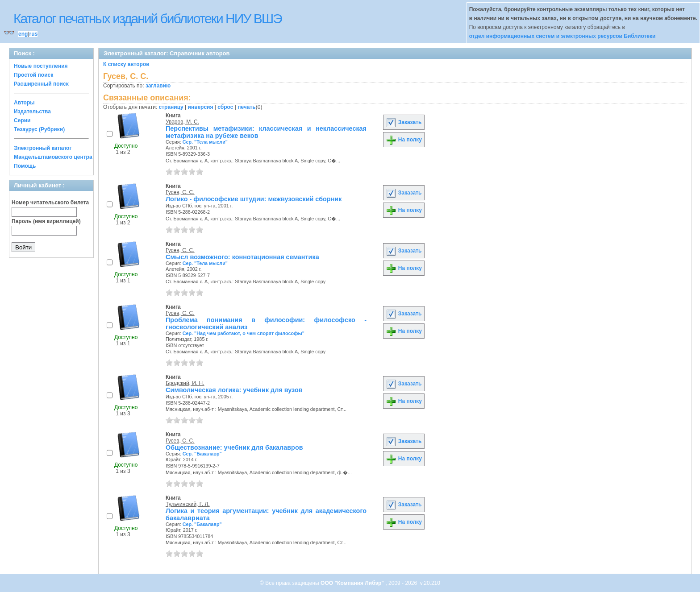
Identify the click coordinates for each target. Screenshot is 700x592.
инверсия (201, 107)
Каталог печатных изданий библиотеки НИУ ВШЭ (148, 19)
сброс (225, 107)
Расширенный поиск (41, 84)
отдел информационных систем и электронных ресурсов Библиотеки (562, 36)
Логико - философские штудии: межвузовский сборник (254, 199)
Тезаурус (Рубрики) (39, 129)
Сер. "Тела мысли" (205, 142)
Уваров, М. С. (182, 122)
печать (247, 107)
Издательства (32, 112)
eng (23, 34)
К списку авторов (126, 64)
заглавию (158, 86)
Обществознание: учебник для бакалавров (234, 447)
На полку (404, 140)
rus (33, 34)
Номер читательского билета (50, 203)
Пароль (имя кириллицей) (46, 221)
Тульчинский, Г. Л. (188, 504)
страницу (171, 107)
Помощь (25, 166)
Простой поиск (33, 75)
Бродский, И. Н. (185, 383)
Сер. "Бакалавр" (202, 454)
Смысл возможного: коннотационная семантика (242, 257)
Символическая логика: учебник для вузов (234, 390)
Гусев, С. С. (180, 192)
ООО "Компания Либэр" (353, 583)
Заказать (404, 122)
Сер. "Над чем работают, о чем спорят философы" (244, 333)
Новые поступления (41, 66)
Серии (22, 120)
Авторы (24, 103)
